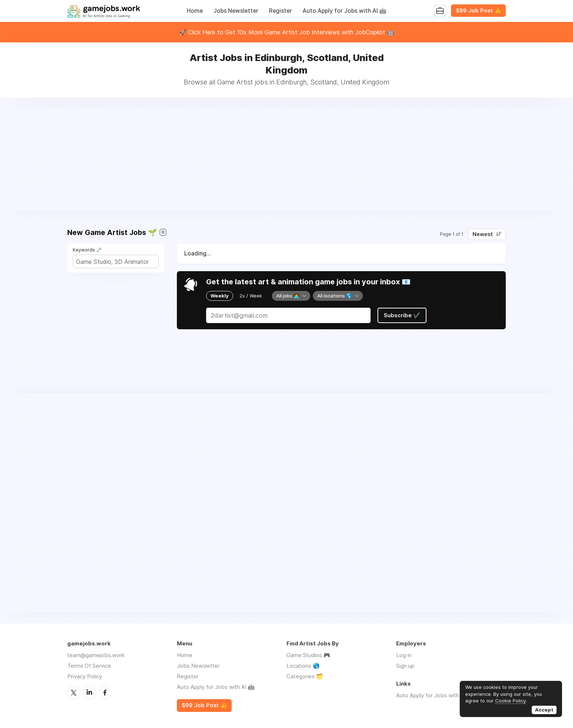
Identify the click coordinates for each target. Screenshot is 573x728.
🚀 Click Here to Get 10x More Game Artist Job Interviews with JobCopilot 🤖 (287, 32)
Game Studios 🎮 (308, 655)
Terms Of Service (89, 666)
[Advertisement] (286, 160)
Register (280, 11)
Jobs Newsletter (236, 11)
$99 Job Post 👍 (478, 11)
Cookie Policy (511, 701)
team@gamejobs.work (96, 655)
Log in (404, 655)
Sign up (405, 666)
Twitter (73, 693)
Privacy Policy (85, 676)
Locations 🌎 (303, 666)
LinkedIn (89, 693)
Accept (544, 710)
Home (195, 11)
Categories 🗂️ (305, 676)
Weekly (220, 296)
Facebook (105, 693)
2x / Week (251, 296)
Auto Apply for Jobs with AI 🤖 (344, 11)
